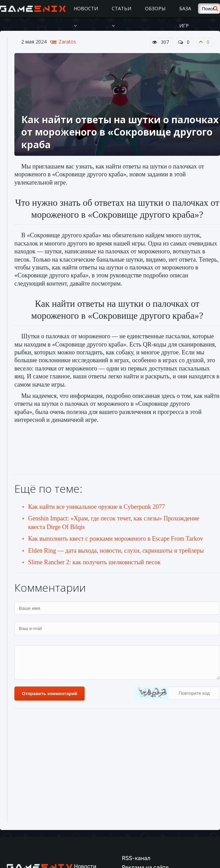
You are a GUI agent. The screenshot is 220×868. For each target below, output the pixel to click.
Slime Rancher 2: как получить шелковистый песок (94, 562)
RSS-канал (136, 858)
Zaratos (67, 42)
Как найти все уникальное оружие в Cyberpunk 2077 (96, 507)
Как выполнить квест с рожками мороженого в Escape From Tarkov (116, 539)
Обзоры (155, 8)
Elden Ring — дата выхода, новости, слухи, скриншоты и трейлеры (116, 551)
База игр (185, 17)
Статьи (121, 17)
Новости (86, 17)
